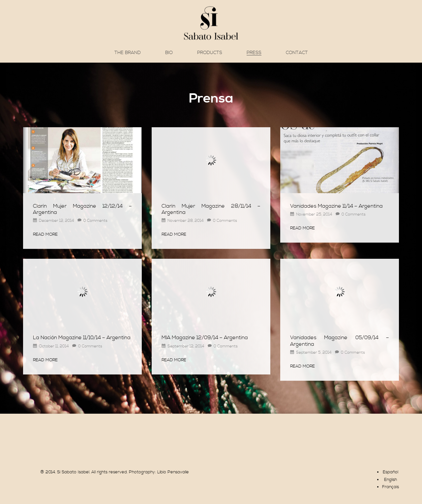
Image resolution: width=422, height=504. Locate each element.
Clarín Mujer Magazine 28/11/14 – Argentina (211, 209)
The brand (128, 53)
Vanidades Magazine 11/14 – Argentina (336, 206)
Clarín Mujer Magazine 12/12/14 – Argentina (82, 209)
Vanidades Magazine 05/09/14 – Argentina (340, 341)
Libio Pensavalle (173, 472)
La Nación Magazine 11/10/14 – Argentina (82, 338)
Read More (45, 234)
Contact (297, 53)
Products (210, 53)
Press (254, 53)
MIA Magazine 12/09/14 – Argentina (205, 338)
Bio (169, 53)
